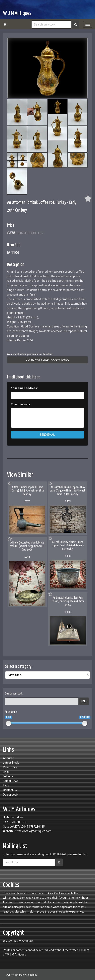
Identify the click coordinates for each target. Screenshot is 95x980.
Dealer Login (11, 795)
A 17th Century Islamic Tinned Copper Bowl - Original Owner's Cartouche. (68, 546)
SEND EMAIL (47, 435)
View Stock (10, 767)
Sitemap (33, 975)
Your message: (21, 404)
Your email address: (24, 388)
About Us (9, 758)
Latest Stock (11, 763)
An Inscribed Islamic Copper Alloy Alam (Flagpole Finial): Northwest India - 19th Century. (68, 491)
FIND (84, 701)
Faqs (6, 785)
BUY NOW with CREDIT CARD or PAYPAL (47, 360)
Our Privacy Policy (16, 975)
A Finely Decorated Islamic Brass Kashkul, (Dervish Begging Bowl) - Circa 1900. (27, 546)
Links (6, 772)
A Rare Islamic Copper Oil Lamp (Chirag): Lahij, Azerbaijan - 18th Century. (27, 491)
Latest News (11, 781)
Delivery (8, 776)
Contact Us (10, 790)
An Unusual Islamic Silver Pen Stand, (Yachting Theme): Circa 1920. (68, 601)
